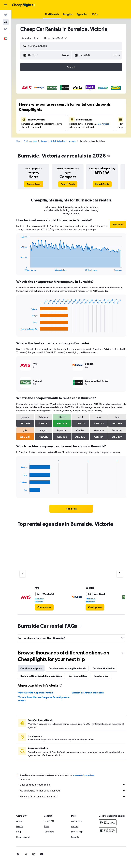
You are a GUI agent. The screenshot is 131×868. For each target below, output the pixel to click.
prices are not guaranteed (83, 775)
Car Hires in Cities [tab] (78, 676)
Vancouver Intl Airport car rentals (36, 693)
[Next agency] (120, 574)
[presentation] (109, 156)
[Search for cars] (6, 22)
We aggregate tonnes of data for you (73, 790)
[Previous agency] (23, 574)
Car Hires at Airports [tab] (31, 668)
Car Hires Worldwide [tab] (104, 668)
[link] (34, 184)
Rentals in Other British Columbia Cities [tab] (41, 676)
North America (30, 141)
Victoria (72, 141)
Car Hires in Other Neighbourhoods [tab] (67, 668)
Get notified (104, 124)
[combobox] (30, 38)
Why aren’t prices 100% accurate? (73, 796)
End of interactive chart (19, 268)
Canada (44, 141)
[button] (6, 5)
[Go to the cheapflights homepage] (24, 5)
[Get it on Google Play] (108, 822)
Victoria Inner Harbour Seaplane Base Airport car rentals (44, 699)
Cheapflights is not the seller (73, 785)
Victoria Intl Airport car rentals (88, 693)
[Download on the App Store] (108, 830)
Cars (18, 141)
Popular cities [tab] (101, 676)
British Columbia (58, 141)
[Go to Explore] (6, 29)
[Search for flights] (6, 15)
